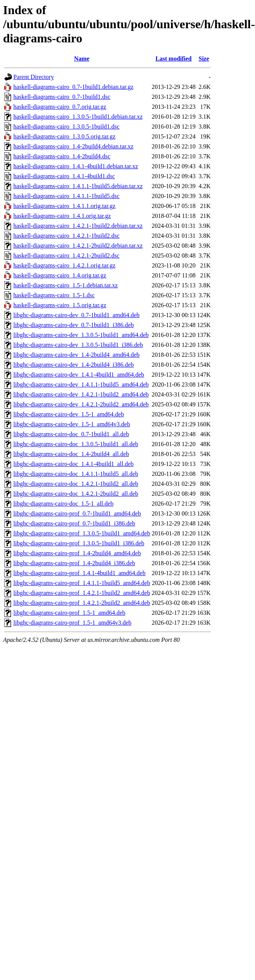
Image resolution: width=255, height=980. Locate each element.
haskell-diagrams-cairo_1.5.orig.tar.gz (60, 305)
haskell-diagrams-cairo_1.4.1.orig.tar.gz (62, 216)
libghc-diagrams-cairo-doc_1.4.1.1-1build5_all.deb (76, 474)
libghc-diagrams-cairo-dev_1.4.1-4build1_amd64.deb (79, 375)
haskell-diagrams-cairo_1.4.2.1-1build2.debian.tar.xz (78, 226)
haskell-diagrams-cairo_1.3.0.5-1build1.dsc (66, 127)
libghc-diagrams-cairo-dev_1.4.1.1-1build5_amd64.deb (81, 384)
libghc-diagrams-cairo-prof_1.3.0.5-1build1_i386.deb (79, 543)
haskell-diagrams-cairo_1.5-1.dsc (54, 295)
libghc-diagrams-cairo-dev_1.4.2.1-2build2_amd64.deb (81, 404)
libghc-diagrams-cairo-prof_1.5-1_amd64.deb (69, 613)
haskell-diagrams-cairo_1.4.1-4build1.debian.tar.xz (76, 166)
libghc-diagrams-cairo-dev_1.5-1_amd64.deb (69, 414)
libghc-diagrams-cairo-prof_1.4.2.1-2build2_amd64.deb (82, 603)
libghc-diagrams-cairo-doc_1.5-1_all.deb (63, 504)
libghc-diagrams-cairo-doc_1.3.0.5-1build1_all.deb (76, 444)
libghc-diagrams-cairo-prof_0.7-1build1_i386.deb (74, 523)
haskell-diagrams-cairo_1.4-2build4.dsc (62, 156)
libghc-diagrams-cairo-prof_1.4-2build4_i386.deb (74, 563)
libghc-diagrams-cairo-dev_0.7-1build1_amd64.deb (77, 315)
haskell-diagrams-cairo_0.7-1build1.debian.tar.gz (73, 87)
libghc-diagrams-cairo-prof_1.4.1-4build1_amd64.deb (79, 573)
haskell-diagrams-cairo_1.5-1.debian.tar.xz (66, 285)
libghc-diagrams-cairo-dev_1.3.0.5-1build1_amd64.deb (81, 335)
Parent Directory (34, 77)
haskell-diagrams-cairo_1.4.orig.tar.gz (60, 275)
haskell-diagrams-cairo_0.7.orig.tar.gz (60, 107)
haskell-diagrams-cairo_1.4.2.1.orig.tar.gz (64, 265)
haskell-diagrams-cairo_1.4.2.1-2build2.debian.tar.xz (78, 246)
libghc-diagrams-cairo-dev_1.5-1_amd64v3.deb (72, 424)
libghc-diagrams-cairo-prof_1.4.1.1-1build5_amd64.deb (82, 583)
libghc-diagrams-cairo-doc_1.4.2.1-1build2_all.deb (76, 484)
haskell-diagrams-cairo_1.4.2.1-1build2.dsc (66, 236)
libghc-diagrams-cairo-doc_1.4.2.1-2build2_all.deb (76, 494)
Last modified (173, 59)
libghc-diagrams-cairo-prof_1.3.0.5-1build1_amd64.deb (82, 533)
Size (204, 59)
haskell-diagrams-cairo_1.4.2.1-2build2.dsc (66, 255)
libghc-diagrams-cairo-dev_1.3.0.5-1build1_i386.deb (78, 345)
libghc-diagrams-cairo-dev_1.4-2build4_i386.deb (73, 365)
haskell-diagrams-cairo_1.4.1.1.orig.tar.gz (64, 206)
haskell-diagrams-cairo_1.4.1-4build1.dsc (64, 176)
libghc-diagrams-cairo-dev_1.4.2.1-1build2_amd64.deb (81, 394)
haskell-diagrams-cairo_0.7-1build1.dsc (62, 97)
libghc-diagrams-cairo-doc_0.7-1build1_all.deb (71, 434)
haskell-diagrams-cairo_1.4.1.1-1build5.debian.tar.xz (78, 186)
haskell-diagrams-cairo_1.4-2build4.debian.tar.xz (73, 146)
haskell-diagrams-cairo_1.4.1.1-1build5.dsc (66, 196)
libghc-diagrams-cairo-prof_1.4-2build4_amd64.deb (77, 553)
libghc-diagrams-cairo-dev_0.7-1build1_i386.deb (73, 325)
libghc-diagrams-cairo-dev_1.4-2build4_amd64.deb (77, 355)
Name (82, 59)
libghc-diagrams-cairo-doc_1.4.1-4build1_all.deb (73, 464)
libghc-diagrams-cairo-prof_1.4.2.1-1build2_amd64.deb (82, 593)
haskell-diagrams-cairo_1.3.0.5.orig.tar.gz (64, 136)
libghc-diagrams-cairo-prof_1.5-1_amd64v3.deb (72, 623)
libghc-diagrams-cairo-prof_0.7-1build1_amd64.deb (77, 513)
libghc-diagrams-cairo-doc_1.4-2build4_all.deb (71, 454)
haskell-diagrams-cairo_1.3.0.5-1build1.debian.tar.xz (78, 117)
